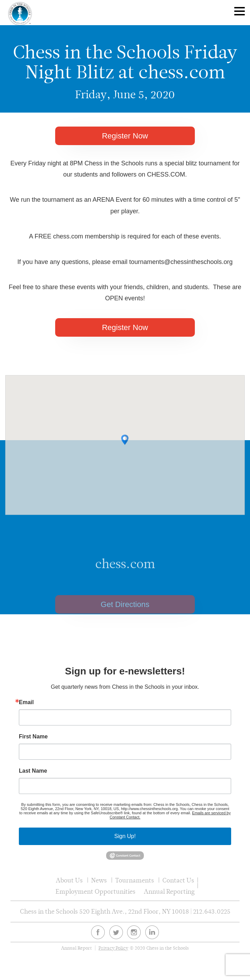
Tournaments (135, 880)
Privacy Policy (113, 948)
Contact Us (178, 880)
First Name (33, 737)
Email (26, 702)
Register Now (125, 136)
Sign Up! (125, 836)
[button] (125, 447)
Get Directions (125, 615)
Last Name (33, 771)
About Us (69, 880)
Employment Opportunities (95, 891)
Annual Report (76, 948)
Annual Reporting (169, 891)
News (99, 880)
